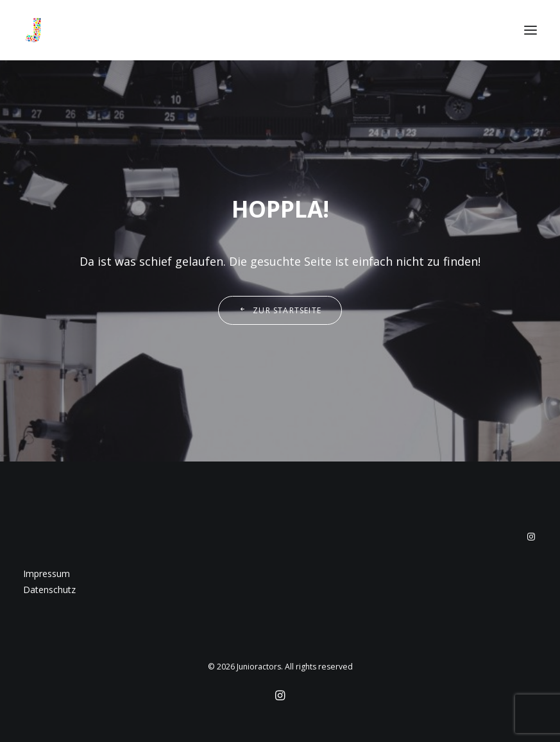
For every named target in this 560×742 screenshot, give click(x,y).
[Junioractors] (33, 30)
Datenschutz (49, 590)
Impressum (47, 574)
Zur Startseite (280, 310)
